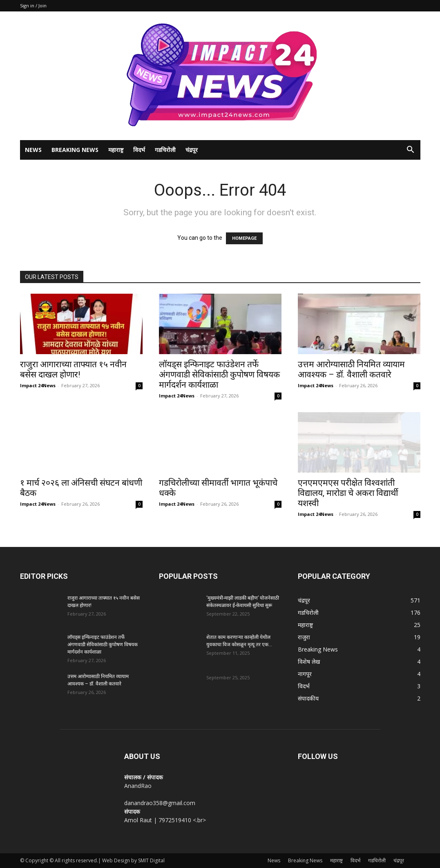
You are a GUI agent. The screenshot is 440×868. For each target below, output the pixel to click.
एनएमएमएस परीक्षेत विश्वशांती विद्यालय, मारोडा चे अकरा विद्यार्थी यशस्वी (348, 493)
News (33, 150)
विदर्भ (139, 150)
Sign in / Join (33, 6)
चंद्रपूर (192, 150)
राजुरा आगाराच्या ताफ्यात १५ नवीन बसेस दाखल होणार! (73, 369)
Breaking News (75, 150)
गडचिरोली (165, 150)
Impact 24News (38, 385)
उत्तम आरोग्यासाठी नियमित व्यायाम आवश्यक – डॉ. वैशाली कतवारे (351, 369)
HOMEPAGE (244, 238)
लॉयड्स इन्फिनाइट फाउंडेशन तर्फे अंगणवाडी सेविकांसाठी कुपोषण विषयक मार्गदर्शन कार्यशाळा (219, 375)
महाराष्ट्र (116, 150)
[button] (411, 151)
